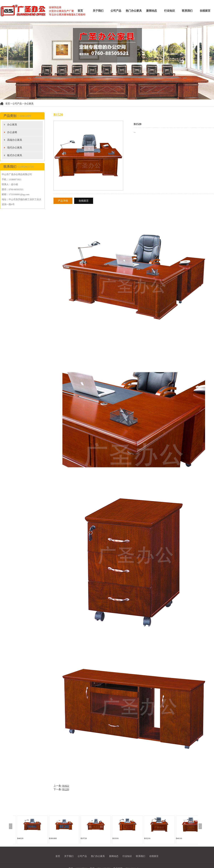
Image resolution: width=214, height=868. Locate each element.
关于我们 (98, 11)
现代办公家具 (15, 148)
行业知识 (169, 11)
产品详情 (63, 201)
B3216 (147, 838)
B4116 (179, 838)
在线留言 (205, 11)
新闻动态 (152, 11)
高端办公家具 (15, 140)
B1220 (66, 789)
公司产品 (116, 11)
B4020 (20, 838)
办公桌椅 (12, 132)
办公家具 (29, 104)
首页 (80, 11)
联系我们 (187, 11)
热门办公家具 (134, 11)
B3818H (53, 838)
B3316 (115, 838)
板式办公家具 (15, 155)
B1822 (66, 786)
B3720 (84, 838)
